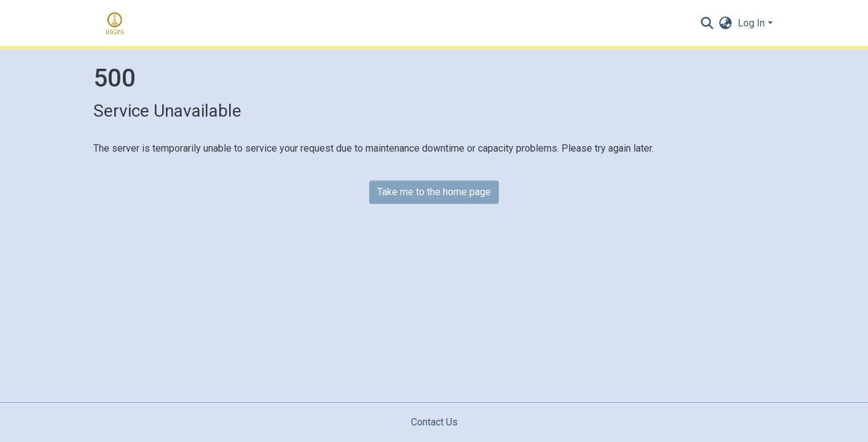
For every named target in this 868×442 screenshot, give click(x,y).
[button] (725, 23)
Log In (751, 23)
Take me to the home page (434, 192)
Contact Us (434, 422)
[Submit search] (707, 23)
